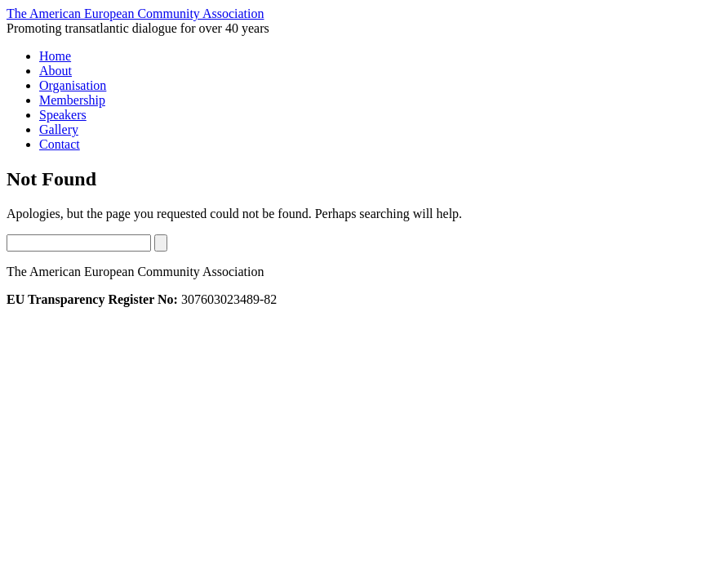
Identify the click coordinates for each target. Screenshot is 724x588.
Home (55, 56)
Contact (60, 144)
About (56, 71)
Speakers (63, 115)
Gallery (59, 129)
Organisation (73, 85)
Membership (72, 100)
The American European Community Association (135, 13)
